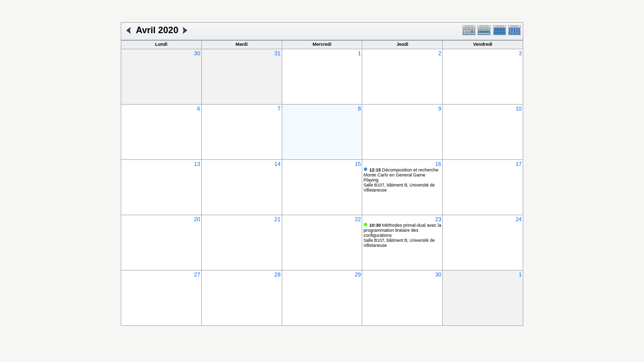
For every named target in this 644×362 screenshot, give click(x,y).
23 (438, 219)
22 (358, 219)
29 (358, 275)
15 (358, 164)
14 (277, 164)
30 (197, 53)
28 (277, 275)
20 (197, 219)
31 (277, 53)
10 (519, 109)
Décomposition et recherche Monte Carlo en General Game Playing (401, 175)
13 (197, 164)
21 (277, 219)
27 (197, 275)
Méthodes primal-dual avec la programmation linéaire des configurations (402, 230)
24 (519, 219)
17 (519, 164)
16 (438, 164)
